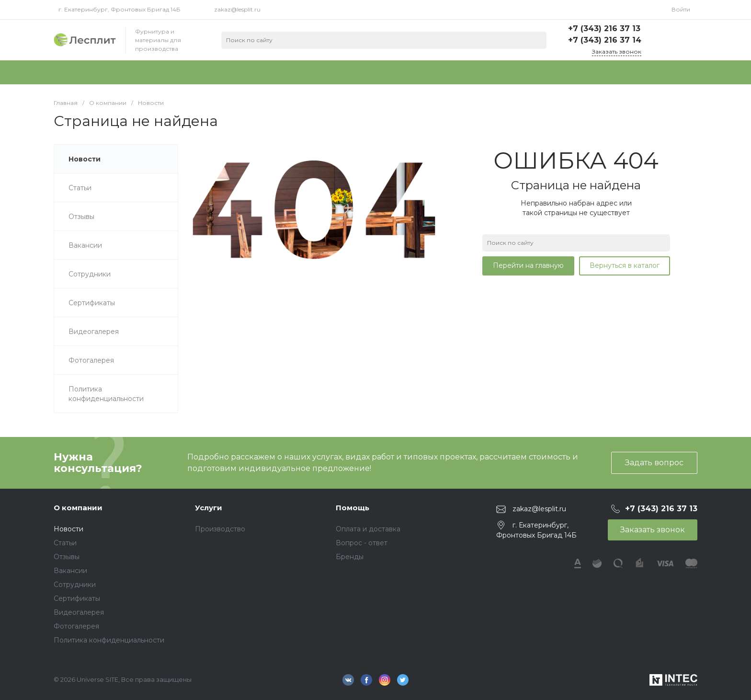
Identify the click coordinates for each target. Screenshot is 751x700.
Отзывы (67, 557)
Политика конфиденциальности (109, 640)
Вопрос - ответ (362, 543)
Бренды (350, 557)
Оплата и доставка (368, 529)
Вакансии (70, 571)
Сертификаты (77, 598)
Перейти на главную (528, 265)
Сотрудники (75, 585)
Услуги (209, 508)
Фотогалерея (76, 626)
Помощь (353, 508)
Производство (220, 529)
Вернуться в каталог (625, 265)
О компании (78, 508)
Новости (68, 529)
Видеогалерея (79, 612)
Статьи (65, 543)
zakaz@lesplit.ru (237, 9)
